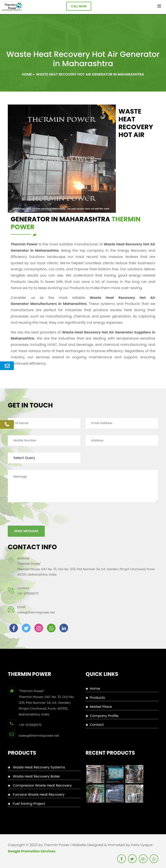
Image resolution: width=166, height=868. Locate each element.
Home (27, 74)
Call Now (79, 6)
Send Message (26, 520)
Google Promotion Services (32, 851)
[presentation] (41, 506)
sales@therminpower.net (36, 602)
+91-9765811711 (28, 583)
